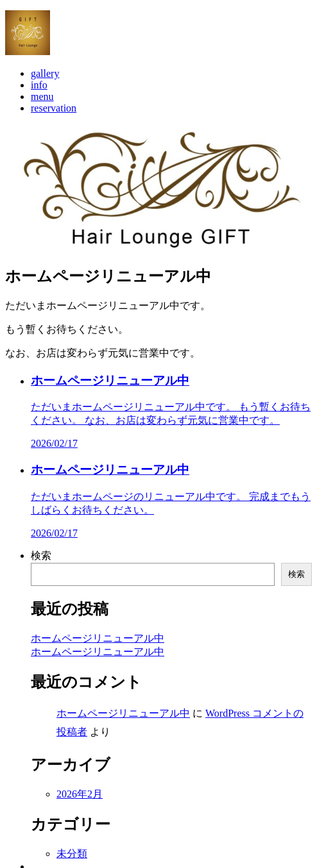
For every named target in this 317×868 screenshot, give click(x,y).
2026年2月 (80, 803)
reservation (54, 118)
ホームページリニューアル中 (98, 647)
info (39, 95)
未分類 (72, 863)
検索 (41, 564)
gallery (45, 84)
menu (42, 107)
